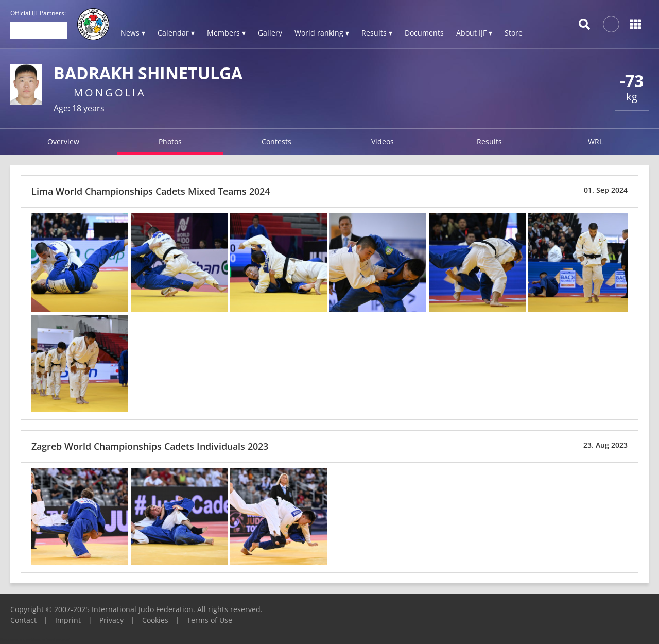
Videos (383, 141)
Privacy (111, 620)
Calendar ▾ (176, 33)
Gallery (270, 33)
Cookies (155, 620)
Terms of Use (210, 620)
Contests (276, 141)
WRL (595, 141)
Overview (63, 141)
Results (489, 141)
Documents (424, 33)
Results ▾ (377, 33)
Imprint (68, 620)
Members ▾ (226, 33)
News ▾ (133, 33)
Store (514, 33)
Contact (23, 620)
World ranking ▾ (322, 33)
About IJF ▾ (474, 33)
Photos (170, 141)
